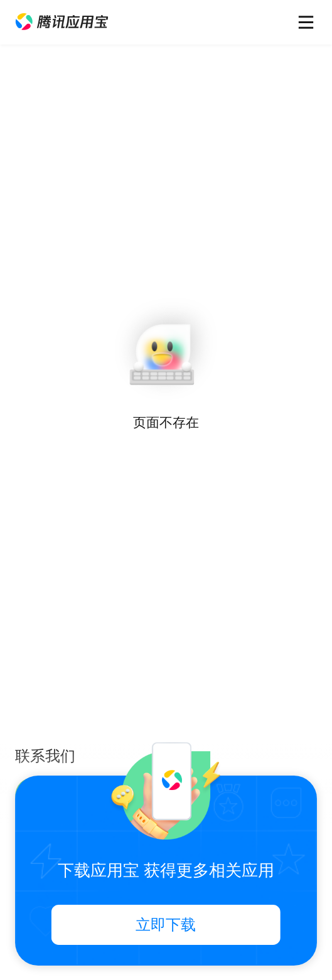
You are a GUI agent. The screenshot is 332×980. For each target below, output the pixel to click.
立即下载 (166, 925)
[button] (62, 22)
